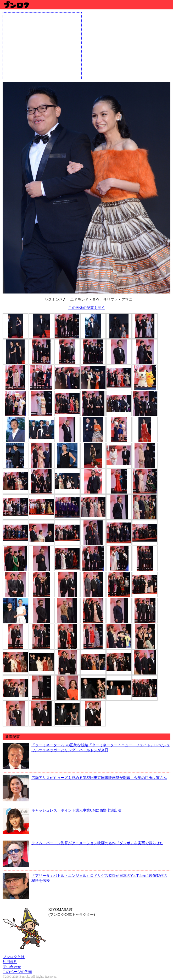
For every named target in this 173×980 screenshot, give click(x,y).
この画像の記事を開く (87, 308)
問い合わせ (12, 967)
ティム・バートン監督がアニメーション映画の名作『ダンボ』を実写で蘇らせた (97, 843)
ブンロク (16, 5)
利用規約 (10, 962)
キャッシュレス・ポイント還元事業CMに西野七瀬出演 (76, 810)
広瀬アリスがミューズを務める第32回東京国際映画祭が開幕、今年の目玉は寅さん (99, 778)
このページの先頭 (17, 972)
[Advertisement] (42, 45)
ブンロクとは (14, 957)
